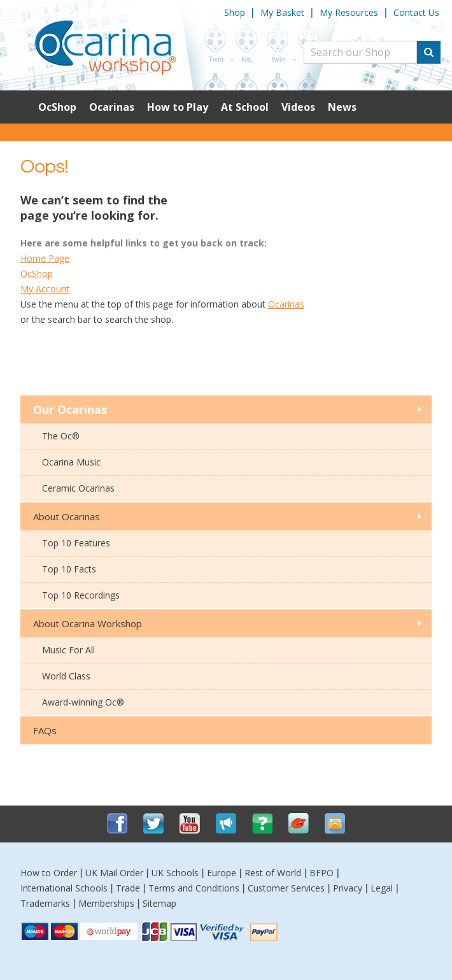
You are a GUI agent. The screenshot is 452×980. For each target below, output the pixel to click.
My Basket (282, 12)
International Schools (64, 888)
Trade (128, 888)
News (342, 107)
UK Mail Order (114, 873)
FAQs (45, 730)
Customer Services (286, 888)
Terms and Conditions (194, 888)
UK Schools (175, 873)
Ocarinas (112, 107)
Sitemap (159, 903)
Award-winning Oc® (83, 702)
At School (245, 107)
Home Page (45, 258)
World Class (66, 676)
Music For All (68, 650)
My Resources (349, 12)
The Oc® (61, 436)
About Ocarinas (67, 516)
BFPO (321, 873)
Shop (235, 12)
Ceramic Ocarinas (78, 488)
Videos (298, 107)
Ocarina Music (71, 462)
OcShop (57, 107)
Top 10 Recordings (81, 595)
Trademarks (45, 903)
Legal (382, 888)
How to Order (49, 873)
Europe (222, 873)
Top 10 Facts (69, 569)
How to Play (178, 107)
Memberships (106, 903)
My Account (45, 289)
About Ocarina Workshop (88, 623)
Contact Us (416, 12)
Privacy (348, 888)
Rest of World (273, 873)
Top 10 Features (76, 543)
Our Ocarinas (70, 409)
